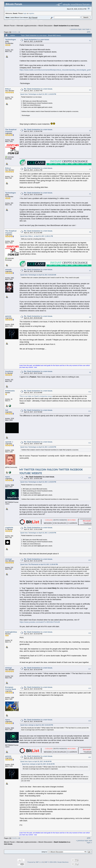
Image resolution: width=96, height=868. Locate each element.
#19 (90, 721)
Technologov (11, 40)
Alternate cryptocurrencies (27, 26)
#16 (90, 633)
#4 (90, 169)
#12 (90, 443)
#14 (90, 529)
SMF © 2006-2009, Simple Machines (56, 862)
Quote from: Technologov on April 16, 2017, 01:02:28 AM (38, 275)
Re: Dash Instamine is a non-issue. (38, 89)
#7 (90, 271)
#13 (90, 478)
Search (22, 21)
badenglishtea (11, 632)
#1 (90, 41)
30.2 (30, 18)
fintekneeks (10, 391)
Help (16, 21)
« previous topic (76, 29)
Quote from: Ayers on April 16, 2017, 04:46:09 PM (36, 762)
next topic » (87, 29)
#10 (90, 392)
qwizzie (8, 316)
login (25, 13)
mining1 (9, 559)
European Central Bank (11, 688)
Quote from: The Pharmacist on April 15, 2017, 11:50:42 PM (39, 564)
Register (34, 21)
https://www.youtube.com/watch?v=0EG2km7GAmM (40, 622)
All (19, 32)
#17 (90, 669)
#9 (90, 372)
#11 (90, 411)
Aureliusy (9, 371)
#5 (90, 194)
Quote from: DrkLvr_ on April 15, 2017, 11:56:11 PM (37, 236)
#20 (90, 757)
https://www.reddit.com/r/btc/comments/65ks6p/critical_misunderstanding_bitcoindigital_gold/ (55, 70)
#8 (90, 317)
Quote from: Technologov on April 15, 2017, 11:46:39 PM (38, 94)
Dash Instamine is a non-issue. (67, 26)
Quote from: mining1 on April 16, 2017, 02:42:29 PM (37, 725)
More (41, 21)
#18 (90, 688)
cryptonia (9, 528)
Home (10, 21)
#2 (90, 90)
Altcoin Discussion (45, 26)
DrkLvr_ (8, 89)
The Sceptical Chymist (11, 130)
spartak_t (9, 442)
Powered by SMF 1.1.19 (35, 862)
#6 (90, 232)
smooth (8, 269)
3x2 (7, 410)
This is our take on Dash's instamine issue (36, 396)
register (31, 13)
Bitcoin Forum (9, 26)
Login (28, 21)
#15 (90, 560)
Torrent (35, 18)
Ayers (8, 477)
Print (89, 32)
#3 (90, 131)
